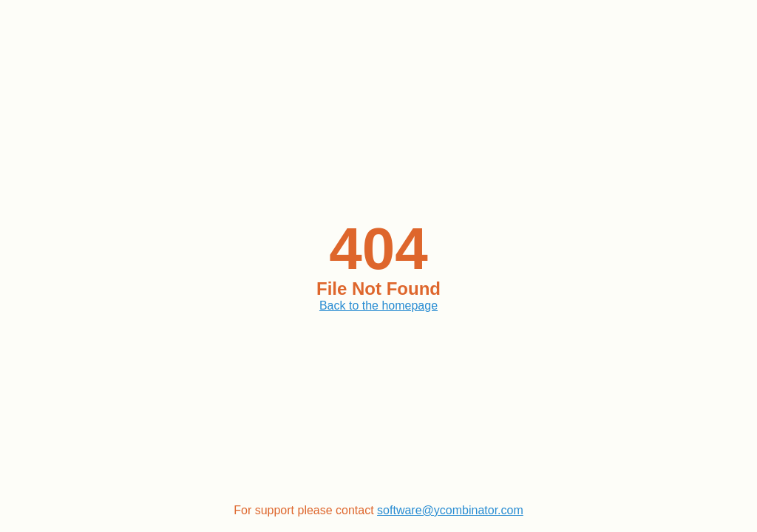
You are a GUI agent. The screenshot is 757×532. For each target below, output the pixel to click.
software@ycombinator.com (450, 510)
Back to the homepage (378, 306)
